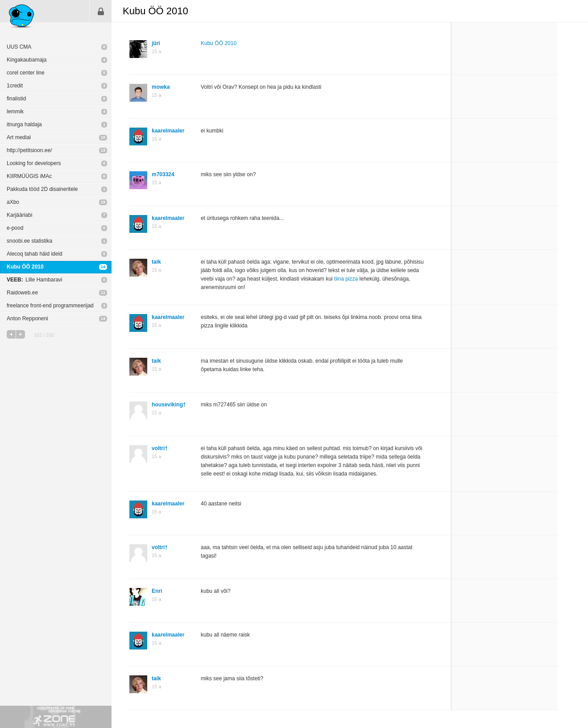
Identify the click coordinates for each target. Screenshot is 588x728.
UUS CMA (19, 47)
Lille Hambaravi (35, 280)
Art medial (19, 137)
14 (103, 267)
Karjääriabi (19, 215)
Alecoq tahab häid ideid (35, 254)
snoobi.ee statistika (29, 241)
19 (103, 202)
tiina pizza (346, 279)
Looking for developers (34, 163)
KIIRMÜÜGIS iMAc (29, 176)
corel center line (26, 73)
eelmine (11, 334)
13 (103, 150)
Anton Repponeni (27, 318)
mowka (161, 87)
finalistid (16, 99)
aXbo (13, 202)
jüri (156, 43)
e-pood (15, 228)
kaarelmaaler (168, 131)
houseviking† (169, 405)
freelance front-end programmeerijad (50, 306)
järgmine (21, 334)
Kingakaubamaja (27, 60)
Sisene (101, 11)
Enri (157, 591)
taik (156, 262)
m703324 (163, 174)
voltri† (160, 448)
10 (103, 137)
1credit (15, 86)
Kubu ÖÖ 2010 (25, 267)
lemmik (15, 112)
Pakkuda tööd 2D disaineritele (42, 189)
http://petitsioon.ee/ (29, 150)
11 (103, 293)
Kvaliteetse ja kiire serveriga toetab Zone (56, 717)
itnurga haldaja (24, 124)
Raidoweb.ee (22, 293)
